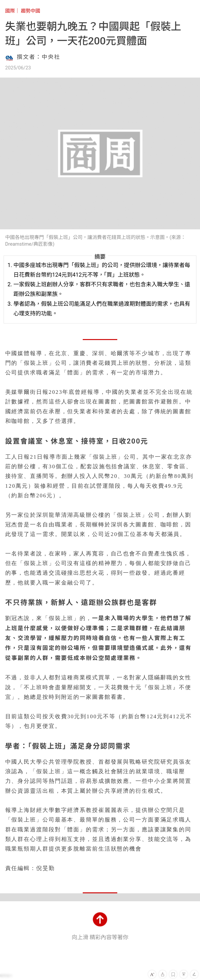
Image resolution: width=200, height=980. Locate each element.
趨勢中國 (31, 11)
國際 (10, 11)
